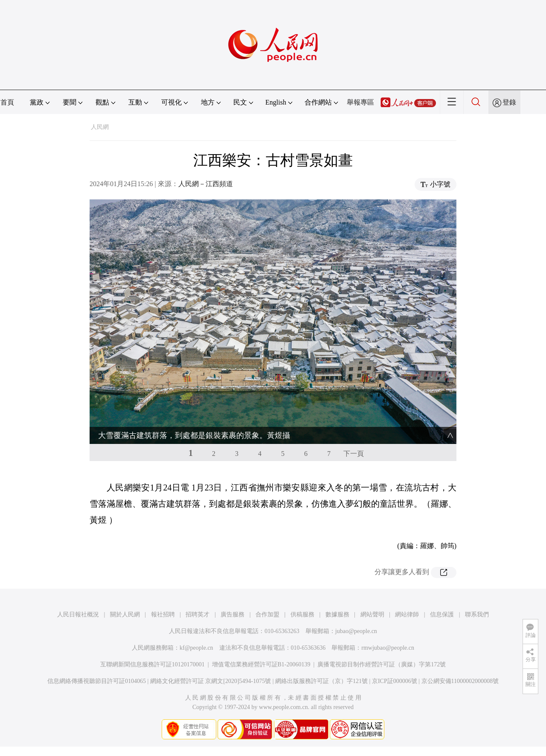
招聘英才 (197, 614)
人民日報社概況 (78, 614)
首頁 (7, 102)
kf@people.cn (196, 648)
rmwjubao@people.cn (388, 648)
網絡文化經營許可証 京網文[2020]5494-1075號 (211, 681)
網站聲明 (372, 614)
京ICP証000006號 (395, 681)
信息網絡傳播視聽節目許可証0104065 (97, 681)
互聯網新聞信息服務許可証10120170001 (152, 664)
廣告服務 (232, 614)
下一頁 (354, 454)
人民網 (100, 127)
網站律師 (407, 614)
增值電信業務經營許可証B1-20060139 (261, 664)
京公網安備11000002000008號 (460, 681)
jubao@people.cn (356, 631)
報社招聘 (163, 614)
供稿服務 (302, 614)
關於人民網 (125, 614)
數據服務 (337, 614)
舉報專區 (360, 102)
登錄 (509, 102)
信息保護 (442, 614)
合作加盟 (267, 614)
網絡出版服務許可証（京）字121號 (321, 681)
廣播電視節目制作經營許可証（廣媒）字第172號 (382, 664)
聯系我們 (477, 614)
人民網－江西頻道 (206, 184)
